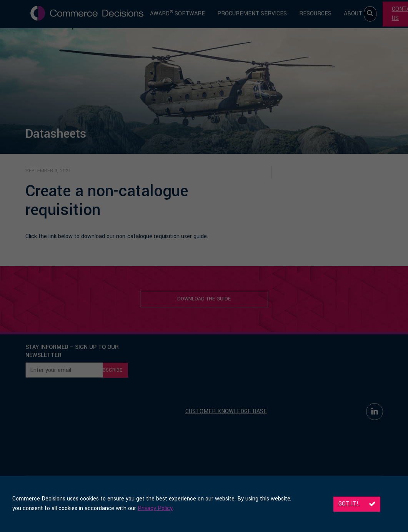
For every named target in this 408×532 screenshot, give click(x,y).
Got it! (357, 504)
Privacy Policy (155, 508)
